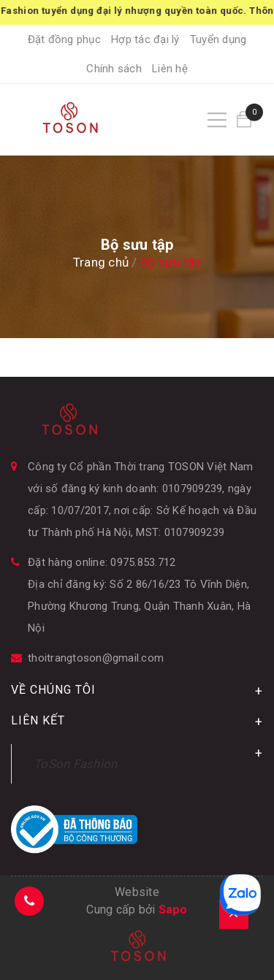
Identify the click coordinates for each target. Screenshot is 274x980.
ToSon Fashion (75, 764)
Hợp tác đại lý (145, 39)
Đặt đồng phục (64, 39)
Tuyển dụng (218, 39)
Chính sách (114, 69)
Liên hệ (170, 69)
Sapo (173, 910)
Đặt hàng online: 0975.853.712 (102, 562)
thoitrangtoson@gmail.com (96, 658)
